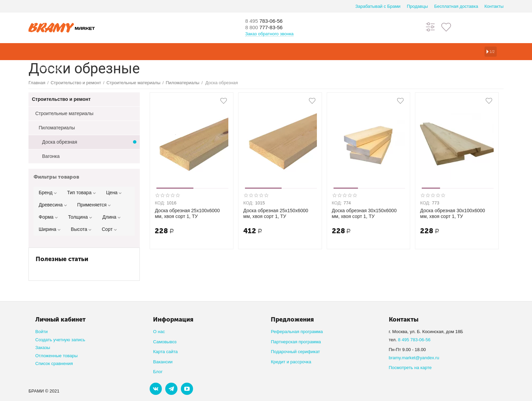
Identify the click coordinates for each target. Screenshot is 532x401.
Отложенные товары (56, 356)
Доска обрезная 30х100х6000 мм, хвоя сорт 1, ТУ (452, 213)
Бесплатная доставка (456, 6)
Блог (158, 372)
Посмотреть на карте (410, 368)
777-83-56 (268, 28)
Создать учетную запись (60, 340)
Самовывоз (165, 342)
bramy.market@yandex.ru (414, 358)
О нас (159, 332)
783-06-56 (268, 21)
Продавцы (417, 6)
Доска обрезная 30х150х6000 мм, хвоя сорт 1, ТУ (364, 213)
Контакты (494, 6)
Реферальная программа (297, 332)
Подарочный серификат (295, 352)
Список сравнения (54, 363)
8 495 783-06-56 (414, 340)
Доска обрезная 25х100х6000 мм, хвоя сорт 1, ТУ (187, 213)
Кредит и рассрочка (291, 362)
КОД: (160, 203)
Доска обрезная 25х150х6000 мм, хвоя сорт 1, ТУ (276, 213)
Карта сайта (165, 352)
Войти (41, 332)
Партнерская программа (296, 342)
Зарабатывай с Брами (378, 6)
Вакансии (163, 362)
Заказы (43, 348)
